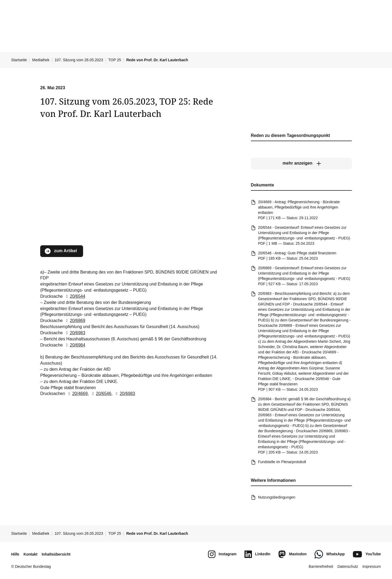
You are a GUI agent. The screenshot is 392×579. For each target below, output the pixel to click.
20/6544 (75, 296)
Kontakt (30, 554)
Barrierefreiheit (321, 566)
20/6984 (75, 345)
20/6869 (75, 321)
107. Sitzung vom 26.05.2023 (79, 60)
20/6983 (75, 333)
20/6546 (101, 394)
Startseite (19, 60)
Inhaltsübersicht (56, 554)
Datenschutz (348, 566)
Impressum (372, 566)
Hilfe (15, 554)
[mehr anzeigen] (301, 164)
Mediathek (41, 60)
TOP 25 (115, 60)
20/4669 (77, 394)
